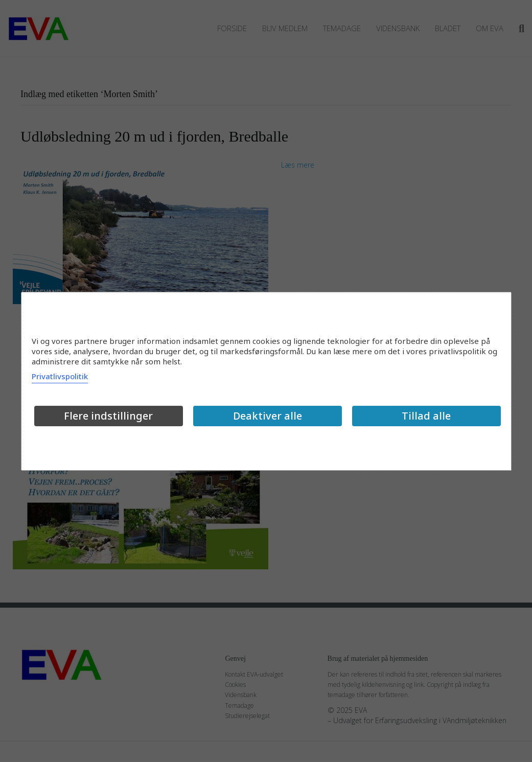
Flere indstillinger (108, 416)
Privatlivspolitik (60, 376)
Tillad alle (426, 416)
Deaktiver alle (268, 416)
